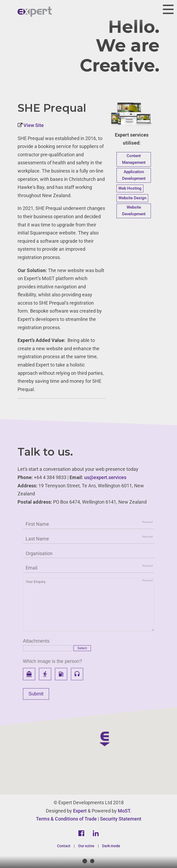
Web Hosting (130, 188)
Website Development (134, 211)
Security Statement (121, 819)
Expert (80, 811)
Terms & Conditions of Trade (66, 819)
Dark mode (111, 846)
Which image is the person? (53, 661)
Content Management (134, 159)
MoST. (125, 811)
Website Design (132, 198)
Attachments (36, 641)
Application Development (134, 175)
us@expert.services (105, 477)
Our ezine (86, 846)
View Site (33, 125)
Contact (64, 846)
